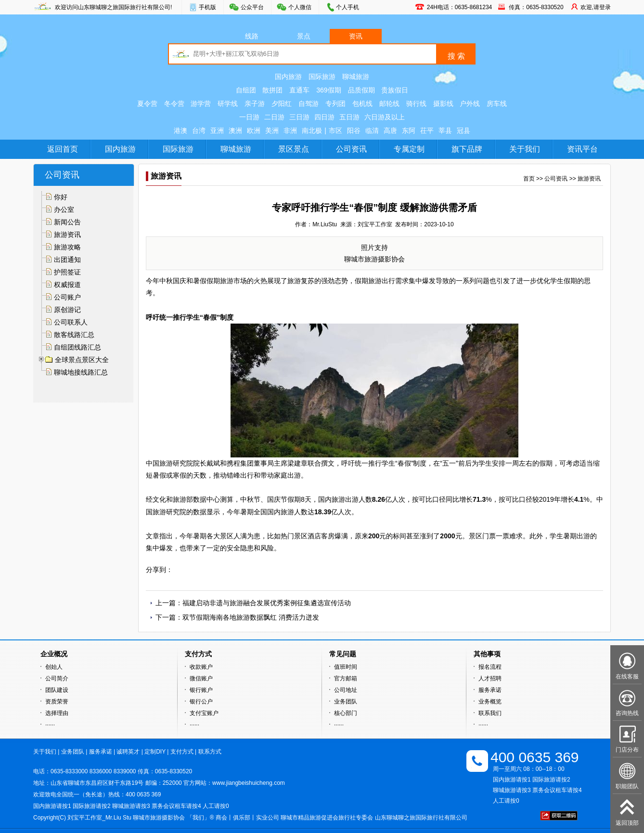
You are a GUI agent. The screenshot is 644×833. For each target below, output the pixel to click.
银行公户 (201, 702)
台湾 (199, 130)
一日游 (249, 117)
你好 (61, 197)
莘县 (445, 130)
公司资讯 (351, 149)
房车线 (497, 104)
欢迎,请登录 (596, 7)
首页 (529, 179)
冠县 (464, 130)
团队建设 (57, 690)
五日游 (349, 117)
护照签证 (67, 272)
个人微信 (300, 7)
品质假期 (361, 90)
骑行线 (416, 104)
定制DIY (155, 752)
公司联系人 (71, 322)
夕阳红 (282, 104)
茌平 (427, 130)
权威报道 (67, 285)
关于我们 (525, 149)
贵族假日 (395, 90)
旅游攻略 (67, 247)
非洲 (290, 130)
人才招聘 (490, 678)
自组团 (246, 90)
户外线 (470, 104)
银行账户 (201, 690)
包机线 (362, 104)
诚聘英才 (128, 752)
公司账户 (67, 297)
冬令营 (174, 104)
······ (50, 725)
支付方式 (182, 752)
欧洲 (254, 130)
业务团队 (346, 702)
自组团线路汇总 (77, 347)
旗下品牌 (467, 149)
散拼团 (272, 90)
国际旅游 (322, 77)
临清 (372, 130)
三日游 (299, 117)
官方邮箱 (346, 678)
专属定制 (409, 149)
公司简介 (57, 678)
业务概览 (490, 702)
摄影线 (443, 104)
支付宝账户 (204, 713)
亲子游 (255, 104)
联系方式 (210, 752)
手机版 (207, 7)
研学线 (228, 104)
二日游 (274, 117)
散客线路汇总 (74, 335)
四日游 (324, 117)
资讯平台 (582, 149)
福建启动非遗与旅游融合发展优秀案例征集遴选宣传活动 (267, 603)
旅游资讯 (67, 234)
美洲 (272, 130)
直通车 (299, 90)
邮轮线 (389, 104)
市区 (335, 130)
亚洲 (217, 130)
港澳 (180, 130)
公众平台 (252, 7)
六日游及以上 (385, 117)
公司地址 (346, 690)
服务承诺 (490, 690)
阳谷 (354, 130)
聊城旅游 (356, 77)
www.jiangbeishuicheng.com (249, 783)
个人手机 (348, 7)
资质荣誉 (57, 702)
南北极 (312, 130)
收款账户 (201, 667)
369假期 (328, 90)
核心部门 (346, 713)
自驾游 (309, 104)
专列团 (335, 104)
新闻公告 (67, 222)
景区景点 (294, 149)
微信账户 (201, 678)
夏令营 (147, 104)
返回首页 (63, 149)
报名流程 (490, 667)
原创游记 (67, 310)
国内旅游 (288, 77)
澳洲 (235, 130)
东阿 (409, 130)
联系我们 (490, 713)
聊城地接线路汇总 (81, 372)
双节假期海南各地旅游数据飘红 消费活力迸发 (251, 617)
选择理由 (57, 713)
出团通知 (67, 260)
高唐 (390, 130)
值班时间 (346, 667)
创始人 (54, 667)
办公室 (64, 209)
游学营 (201, 104)
